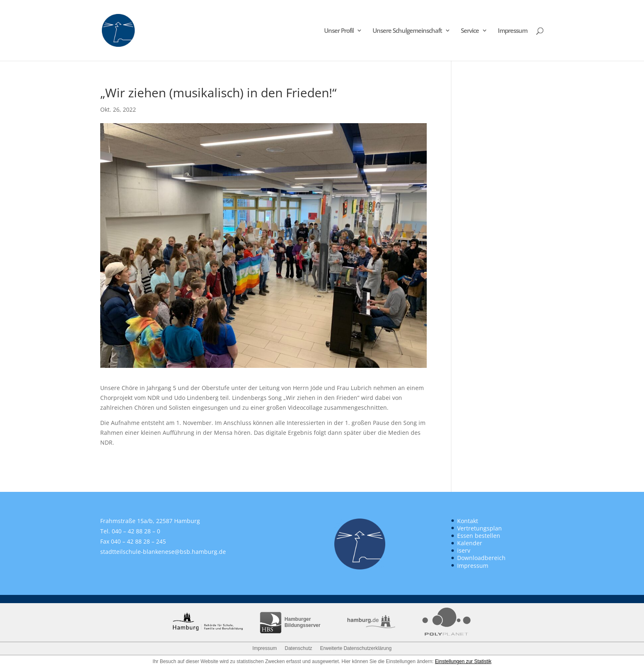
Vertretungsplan (480, 528)
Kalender (470, 543)
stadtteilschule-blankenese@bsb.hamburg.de (163, 552)
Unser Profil (339, 31)
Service (470, 31)
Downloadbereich (481, 558)
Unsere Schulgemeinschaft (407, 31)
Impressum (513, 31)
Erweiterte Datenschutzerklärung (356, 648)
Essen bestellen (479, 536)
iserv (464, 550)
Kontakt (468, 521)
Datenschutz (298, 648)
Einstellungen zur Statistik (463, 661)
